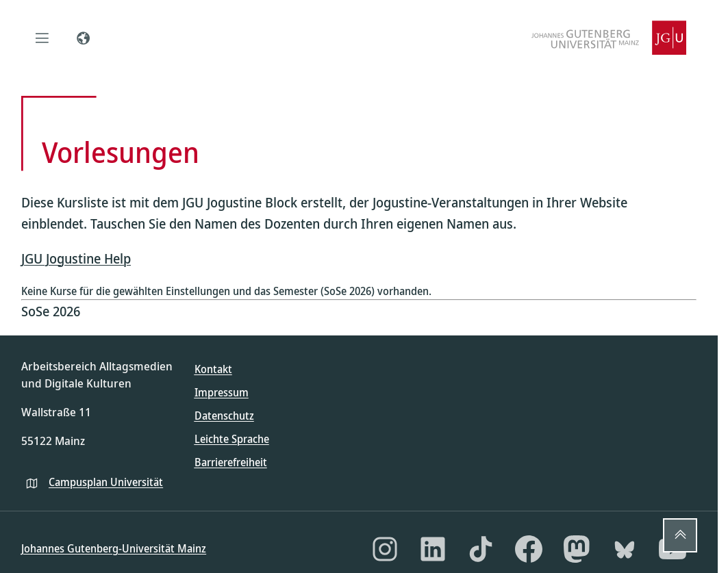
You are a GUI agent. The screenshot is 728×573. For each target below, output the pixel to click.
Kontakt (213, 369)
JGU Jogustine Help (76, 258)
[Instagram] (385, 549)
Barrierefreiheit (231, 462)
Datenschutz (224, 416)
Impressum (222, 392)
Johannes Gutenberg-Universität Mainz (114, 548)
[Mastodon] (577, 549)
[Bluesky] (625, 549)
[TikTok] (481, 549)
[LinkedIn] (433, 549)
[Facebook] (529, 549)
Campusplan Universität (106, 482)
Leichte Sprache (232, 439)
